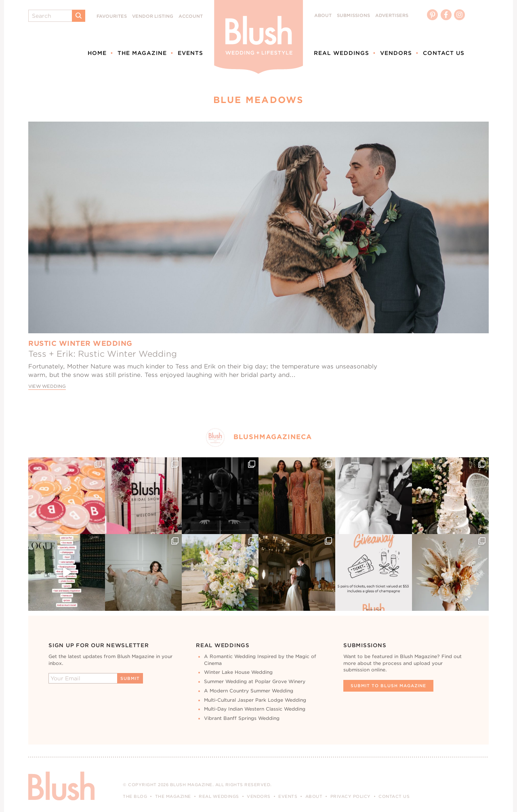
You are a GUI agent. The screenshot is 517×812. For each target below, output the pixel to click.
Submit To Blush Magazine (388, 686)
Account (191, 16)
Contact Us (444, 53)
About (323, 16)
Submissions (353, 16)
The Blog (135, 796)
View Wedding (47, 386)
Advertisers (392, 16)
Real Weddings (342, 53)
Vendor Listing (153, 16)
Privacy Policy (351, 796)
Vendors (396, 53)
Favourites (112, 16)
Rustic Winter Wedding (80, 343)
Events (190, 53)
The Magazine (142, 53)
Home (97, 53)
